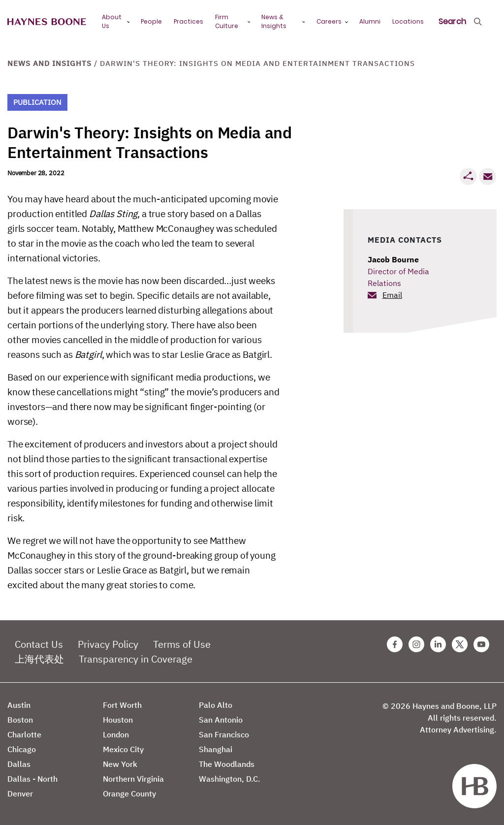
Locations (408, 21)
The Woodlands (227, 764)
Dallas (19, 764)
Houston (118, 720)
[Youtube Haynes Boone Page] (481, 644)
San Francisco (224, 734)
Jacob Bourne (393, 259)
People (151, 21)
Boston (20, 720)
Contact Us (39, 644)
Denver (20, 793)
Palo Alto (216, 705)
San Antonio (221, 720)
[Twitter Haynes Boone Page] (460, 644)
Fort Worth (122, 705)
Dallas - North (32, 779)
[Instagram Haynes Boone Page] (416, 644)
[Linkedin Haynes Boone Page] (438, 644)
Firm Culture (227, 21)
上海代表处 (39, 659)
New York (120, 764)
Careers (329, 21)
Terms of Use (182, 644)
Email (392, 295)
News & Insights (274, 21)
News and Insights (49, 63)
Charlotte (24, 734)
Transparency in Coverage (136, 659)
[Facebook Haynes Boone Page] (395, 644)
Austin (19, 705)
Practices (189, 21)
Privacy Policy (108, 644)
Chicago (22, 749)
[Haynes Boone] (47, 22)
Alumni (370, 21)
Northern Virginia (133, 779)
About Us (112, 21)
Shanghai (216, 749)
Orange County (129, 793)
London (116, 734)
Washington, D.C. (230, 779)
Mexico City (123, 749)
